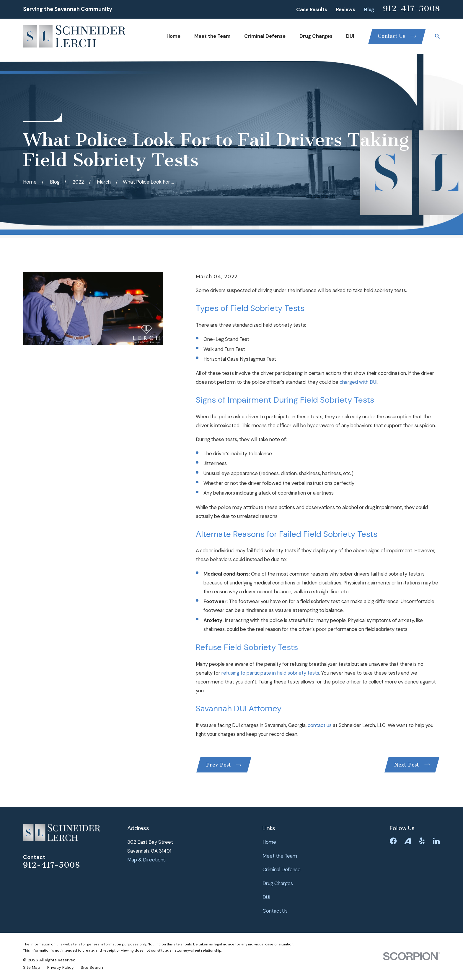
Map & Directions (146, 860)
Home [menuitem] (173, 36)
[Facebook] (393, 841)
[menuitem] (32, 967)
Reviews (346, 9)
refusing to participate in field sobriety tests (270, 673)
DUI (266, 897)
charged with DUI (358, 382)
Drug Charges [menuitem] (316, 36)
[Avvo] (408, 841)
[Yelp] (422, 841)
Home (269, 842)
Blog (369, 9)
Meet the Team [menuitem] (212, 36)
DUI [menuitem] (350, 36)
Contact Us (275, 911)
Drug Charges (278, 883)
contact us (320, 725)
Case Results (312, 9)
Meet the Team (280, 856)
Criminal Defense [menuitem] (265, 36)
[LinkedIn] (436, 841)
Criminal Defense (282, 869)
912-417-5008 (411, 9)
